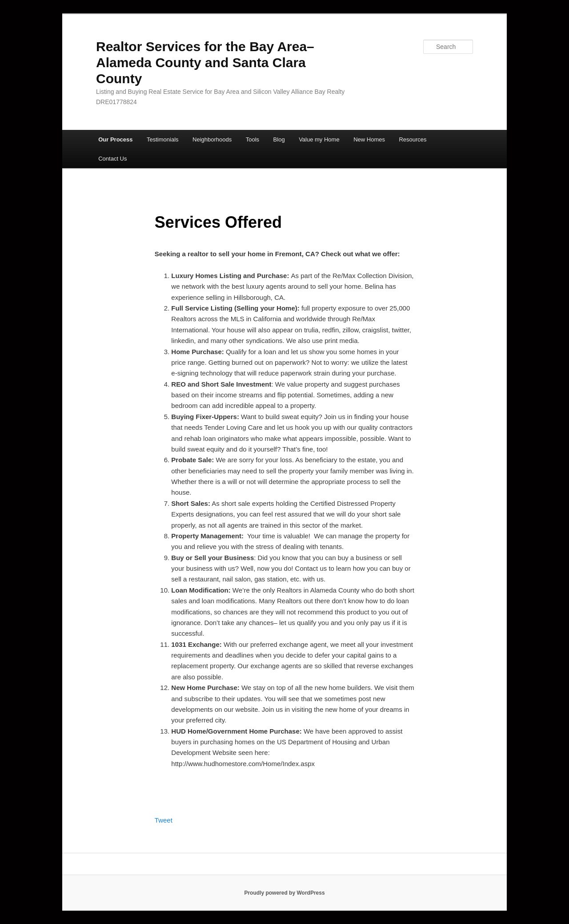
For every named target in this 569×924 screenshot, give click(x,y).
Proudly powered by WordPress (284, 893)
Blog (279, 139)
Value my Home (319, 139)
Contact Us (112, 159)
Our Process (115, 139)
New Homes (369, 139)
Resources (413, 139)
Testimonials (163, 139)
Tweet (164, 820)
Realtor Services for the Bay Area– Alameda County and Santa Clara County (205, 63)
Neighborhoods (212, 139)
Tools (252, 139)
